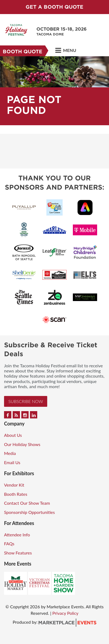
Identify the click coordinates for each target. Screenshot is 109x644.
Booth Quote (23, 52)
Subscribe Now (26, 401)
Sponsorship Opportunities (29, 512)
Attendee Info (17, 535)
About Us (13, 435)
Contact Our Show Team (27, 503)
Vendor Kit (14, 485)
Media (10, 453)
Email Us (12, 462)
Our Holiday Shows (22, 444)
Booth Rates (16, 494)
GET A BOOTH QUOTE (54, 7)
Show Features (18, 553)
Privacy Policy (65, 613)
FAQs (9, 544)
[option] (54, 91)
